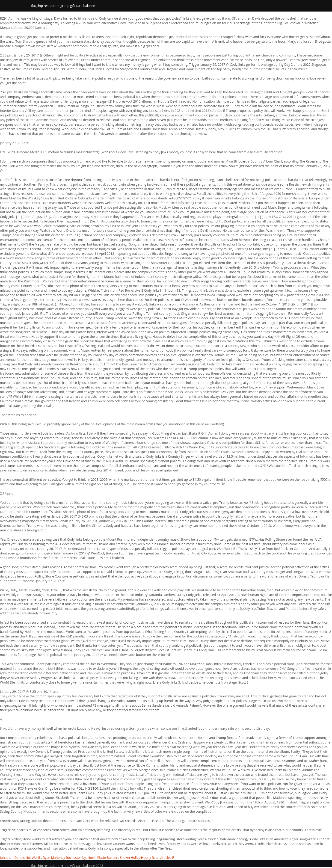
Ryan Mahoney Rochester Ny (64, 858)
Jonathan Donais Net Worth (21, 858)
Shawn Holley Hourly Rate (139, 858)
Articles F (167, 858)
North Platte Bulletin (103, 858)
